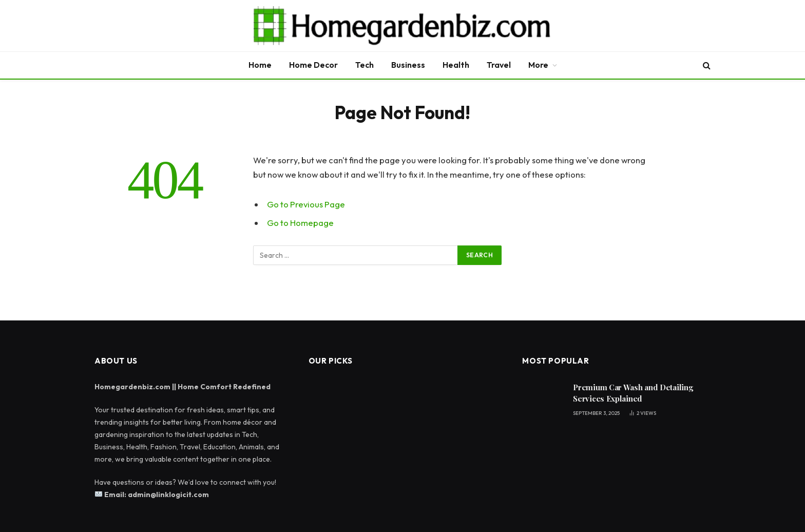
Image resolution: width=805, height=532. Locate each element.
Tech (365, 65)
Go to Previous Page (306, 204)
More (538, 65)
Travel (499, 65)
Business (408, 65)
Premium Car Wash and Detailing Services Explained (633, 393)
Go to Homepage (300, 223)
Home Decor (313, 65)
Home (260, 65)
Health (456, 65)
